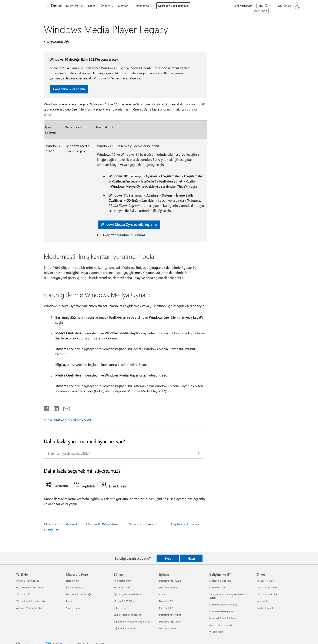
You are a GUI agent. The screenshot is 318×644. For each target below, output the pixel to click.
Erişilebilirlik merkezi (186, 524)
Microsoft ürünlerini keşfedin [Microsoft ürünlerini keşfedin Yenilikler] (31, 601)
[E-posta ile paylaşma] (65, 408)
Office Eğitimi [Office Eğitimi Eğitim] (121, 608)
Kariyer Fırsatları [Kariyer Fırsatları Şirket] (265, 581)
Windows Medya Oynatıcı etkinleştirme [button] (129, 224)
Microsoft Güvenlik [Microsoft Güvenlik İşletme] (169, 587)
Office (92, 6)
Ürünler (105, 6)
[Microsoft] (31, 6)
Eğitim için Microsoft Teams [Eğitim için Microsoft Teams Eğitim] (128, 594)
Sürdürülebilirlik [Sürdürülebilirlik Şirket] (265, 608)
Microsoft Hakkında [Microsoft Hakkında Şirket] (267, 587)
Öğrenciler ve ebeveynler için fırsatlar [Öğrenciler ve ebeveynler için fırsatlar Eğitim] (133, 622)
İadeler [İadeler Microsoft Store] (70, 601)
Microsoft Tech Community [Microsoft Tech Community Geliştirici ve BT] (223, 604)
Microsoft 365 (75, 6)
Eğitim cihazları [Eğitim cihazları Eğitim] (122, 587)
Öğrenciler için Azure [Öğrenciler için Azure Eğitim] (125, 628)
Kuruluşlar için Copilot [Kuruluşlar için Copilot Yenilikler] (27, 581)
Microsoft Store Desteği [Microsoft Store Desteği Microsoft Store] (78, 594)
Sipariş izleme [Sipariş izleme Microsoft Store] (73, 608)
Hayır (191, 558)
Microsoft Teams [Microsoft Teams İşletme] (168, 628)
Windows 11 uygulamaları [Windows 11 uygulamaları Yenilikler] (29, 608)
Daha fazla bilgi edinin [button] (69, 89)
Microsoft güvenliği (143, 524)
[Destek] (56, 6)
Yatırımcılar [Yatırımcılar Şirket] (263, 601)
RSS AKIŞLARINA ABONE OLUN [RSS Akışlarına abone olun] (70, 419)
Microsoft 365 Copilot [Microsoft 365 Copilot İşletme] (170, 622)
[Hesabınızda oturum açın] (289, 6)
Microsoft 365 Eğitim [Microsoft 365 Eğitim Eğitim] (125, 601)
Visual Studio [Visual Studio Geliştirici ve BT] (216, 632)
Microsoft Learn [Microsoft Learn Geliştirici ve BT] (217, 587)
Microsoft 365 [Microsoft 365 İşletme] (166, 608)
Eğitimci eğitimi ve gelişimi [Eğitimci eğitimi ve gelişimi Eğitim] (128, 615)
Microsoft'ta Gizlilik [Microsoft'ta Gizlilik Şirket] (267, 594)
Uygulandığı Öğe (58, 42)
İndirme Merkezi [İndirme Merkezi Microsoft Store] (75, 587)
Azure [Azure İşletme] (162, 594)
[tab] (58, 486)
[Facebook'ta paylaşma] (47, 408)
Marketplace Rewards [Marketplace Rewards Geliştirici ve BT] (221, 625)
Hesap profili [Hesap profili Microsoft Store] (73, 581)
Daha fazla (142, 6)
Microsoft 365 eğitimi (102, 524)
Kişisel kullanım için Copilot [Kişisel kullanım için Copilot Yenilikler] (30, 587)
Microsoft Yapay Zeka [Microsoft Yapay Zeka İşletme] (170, 581)
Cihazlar (123, 6)
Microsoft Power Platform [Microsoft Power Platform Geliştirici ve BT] (222, 618)
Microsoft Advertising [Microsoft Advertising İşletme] (170, 615)
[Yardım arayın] (263, 5)
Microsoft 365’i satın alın (173, 6)
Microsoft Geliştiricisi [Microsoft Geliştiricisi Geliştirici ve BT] (220, 581)
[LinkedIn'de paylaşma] (55, 408)
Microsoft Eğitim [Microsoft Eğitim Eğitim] (122, 581)
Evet (168, 558)
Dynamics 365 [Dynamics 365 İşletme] (166, 601)
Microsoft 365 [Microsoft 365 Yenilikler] (23, 594)
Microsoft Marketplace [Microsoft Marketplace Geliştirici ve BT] (221, 611)
